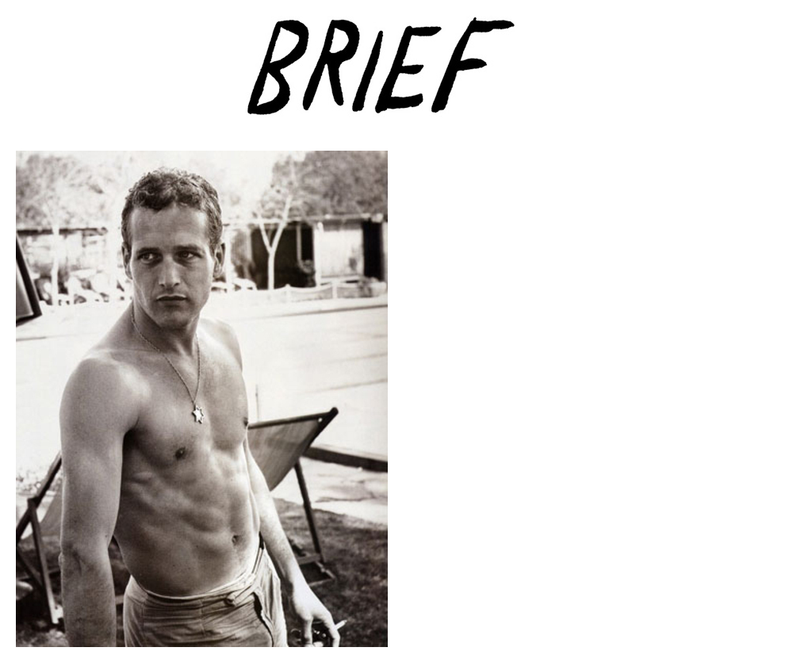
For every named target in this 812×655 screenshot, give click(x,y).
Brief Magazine (406, 75)
